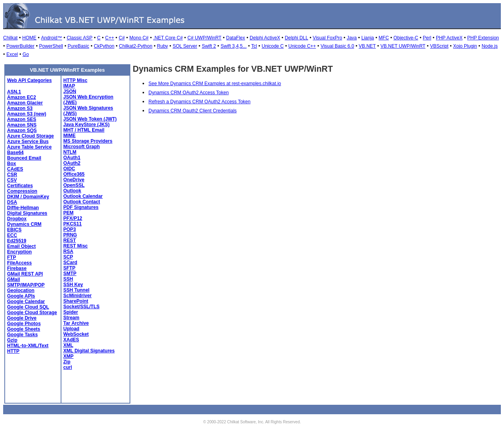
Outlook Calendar (83, 196)
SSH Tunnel (76, 290)
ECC (12, 235)
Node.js (490, 46)
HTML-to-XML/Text (28, 346)
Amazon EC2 (21, 97)
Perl (427, 38)
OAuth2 (72, 163)
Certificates (20, 186)
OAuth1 (72, 158)
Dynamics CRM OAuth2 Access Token (189, 93)
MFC (384, 38)
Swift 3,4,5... (233, 46)
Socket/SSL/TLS (82, 307)
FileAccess (19, 263)
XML (68, 345)
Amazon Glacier (25, 103)
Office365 (74, 174)
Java (352, 38)
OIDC (69, 169)
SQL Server (185, 46)
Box (12, 164)
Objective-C (406, 38)
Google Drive (22, 318)
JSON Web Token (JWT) (90, 119)
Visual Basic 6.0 (337, 46)
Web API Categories (29, 80)
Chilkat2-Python (136, 46)
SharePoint (76, 301)
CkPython (104, 46)
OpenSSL (74, 185)
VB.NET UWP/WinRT (403, 46)
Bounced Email (24, 158)
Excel (12, 54)
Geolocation (21, 290)
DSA (12, 202)
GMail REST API (25, 274)
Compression (22, 191)
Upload (71, 329)
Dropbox (17, 219)
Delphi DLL (296, 38)
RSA (68, 251)
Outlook (72, 191)
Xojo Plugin (465, 46)
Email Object (21, 246)
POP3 (70, 229)
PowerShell (51, 46)
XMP (69, 356)
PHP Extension (483, 38)
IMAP (69, 86)
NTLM (70, 152)
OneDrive (74, 180)
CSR (12, 175)
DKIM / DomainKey (28, 197)
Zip (67, 362)
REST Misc (76, 246)
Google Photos (24, 324)
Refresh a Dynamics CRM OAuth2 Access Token (199, 102)
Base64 (15, 153)
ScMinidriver (78, 296)
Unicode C (273, 46)
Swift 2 (209, 46)
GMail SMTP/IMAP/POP (26, 282)
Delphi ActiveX (265, 38)
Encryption (19, 252)
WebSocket (76, 334)
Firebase (17, 268)
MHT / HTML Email (84, 130)
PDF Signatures (81, 207)
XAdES (71, 340)
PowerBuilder (20, 46)
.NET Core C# (168, 38)
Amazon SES (22, 119)
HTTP (13, 351)
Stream (71, 318)
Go (26, 54)
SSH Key (73, 285)
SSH (68, 279)
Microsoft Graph (82, 147)
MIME (69, 136)
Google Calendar (26, 302)
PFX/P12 (73, 218)
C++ (110, 38)
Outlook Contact (82, 202)
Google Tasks (22, 335)
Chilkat (10, 38)
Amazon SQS (22, 130)
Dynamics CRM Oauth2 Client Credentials (193, 111)
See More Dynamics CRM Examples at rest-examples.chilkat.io (215, 84)
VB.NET (367, 46)
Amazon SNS (22, 125)
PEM (69, 213)
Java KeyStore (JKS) (86, 125)
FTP (12, 257)
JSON (70, 91)
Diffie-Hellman (23, 208)
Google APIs (21, 296)
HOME (29, 38)
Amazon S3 (20, 108)
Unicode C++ (302, 46)
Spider (71, 312)
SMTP (70, 274)
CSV (12, 180)
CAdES (15, 169)
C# (121, 38)
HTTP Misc (75, 80)
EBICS (14, 230)
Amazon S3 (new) (27, 114)
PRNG (70, 235)
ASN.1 (14, 92)
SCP (68, 257)
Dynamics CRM (24, 224)
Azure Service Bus (28, 141)
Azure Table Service (29, 147)
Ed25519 (17, 241)
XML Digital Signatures (89, 351)
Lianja (368, 38)
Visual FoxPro (327, 38)
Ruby (163, 46)
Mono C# (139, 38)
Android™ (51, 38)
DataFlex (235, 38)
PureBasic (79, 46)
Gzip (12, 340)
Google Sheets (24, 329)
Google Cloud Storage (32, 313)
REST (70, 240)
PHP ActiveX (449, 38)
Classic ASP (79, 38)
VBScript (439, 46)
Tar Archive (76, 323)
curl (68, 367)
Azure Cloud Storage (31, 136)
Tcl (254, 46)
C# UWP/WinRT (204, 38)
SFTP (69, 268)
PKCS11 (73, 224)
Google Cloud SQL (28, 307)
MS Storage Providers (88, 141)
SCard (70, 262)
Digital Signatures (27, 213)
